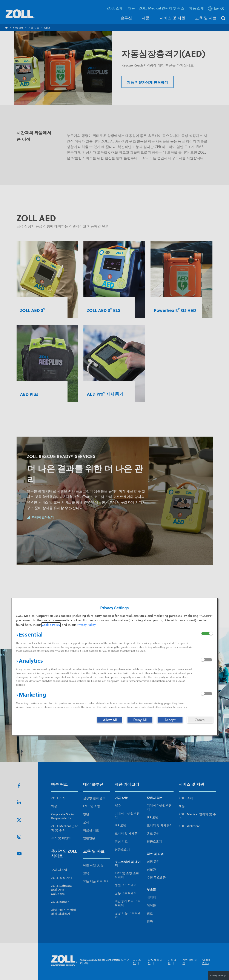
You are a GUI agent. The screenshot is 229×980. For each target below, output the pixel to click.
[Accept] (170, 720)
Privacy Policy (86, 625)
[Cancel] (200, 720)
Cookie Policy (51, 625)
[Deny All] (140, 720)
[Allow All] (110, 720)
